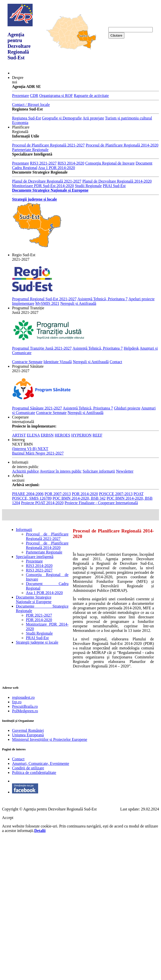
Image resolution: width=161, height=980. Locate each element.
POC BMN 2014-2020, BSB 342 (79, 498)
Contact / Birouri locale (31, 105)
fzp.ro (17, 702)
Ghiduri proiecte (127, 408)
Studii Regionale (88, 186)
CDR (34, 96)
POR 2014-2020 (85, 494)
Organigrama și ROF (56, 96)
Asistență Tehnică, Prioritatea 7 (102, 299)
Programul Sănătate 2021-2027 (37, 408)
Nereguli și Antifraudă (78, 303)
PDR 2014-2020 (39, 620)
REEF (97, 435)
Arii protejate (93, 118)
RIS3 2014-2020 (71, 163)
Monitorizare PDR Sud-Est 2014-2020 (43, 186)
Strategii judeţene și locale (37, 642)
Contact (116, 362)
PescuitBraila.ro (25, 706)
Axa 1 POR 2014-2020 (57, 168)
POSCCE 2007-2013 (116, 494)
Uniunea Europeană (28, 735)
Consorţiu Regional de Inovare (110, 163)
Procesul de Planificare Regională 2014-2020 (122, 145)
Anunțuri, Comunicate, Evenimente (41, 763)
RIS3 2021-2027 (43, 163)
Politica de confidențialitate (34, 773)
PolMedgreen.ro (25, 711)
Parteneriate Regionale (30, 150)
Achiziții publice (25, 471)
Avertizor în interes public (61, 471)
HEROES (62, 435)
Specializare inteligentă (35, 557)
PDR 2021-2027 (39, 615)
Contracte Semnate (27, 362)
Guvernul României (28, 730)
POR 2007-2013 (58, 494)
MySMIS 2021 (47, 303)
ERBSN (47, 435)
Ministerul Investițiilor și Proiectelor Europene (50, 739)
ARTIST (19, 435)
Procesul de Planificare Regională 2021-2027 (48, 145)
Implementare (23, 303)
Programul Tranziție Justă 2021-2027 (42, 348)
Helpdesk (131, 348)
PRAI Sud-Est (114, 186)
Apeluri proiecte (141, 299)
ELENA (33, 435)
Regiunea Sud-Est (26, 118)
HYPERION (81, 435)
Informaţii (24, 530)
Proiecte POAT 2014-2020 (42, 503)
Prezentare (21, 96)
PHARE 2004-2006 (28, 494)
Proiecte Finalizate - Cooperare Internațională (101, 503)
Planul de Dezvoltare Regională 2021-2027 (47, 181)
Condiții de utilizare (28, 768)
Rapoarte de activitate (91, 96)
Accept (8, 818)
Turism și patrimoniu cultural (129, 118)
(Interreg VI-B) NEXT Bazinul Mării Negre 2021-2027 (38, 451)
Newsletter (125, 471)
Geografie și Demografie (62, 118)
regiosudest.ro (23, 697)
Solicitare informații (99, 471)
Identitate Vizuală (58, 362)
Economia (20, 123)
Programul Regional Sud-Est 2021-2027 (44, 299)
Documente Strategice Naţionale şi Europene (34, 599)
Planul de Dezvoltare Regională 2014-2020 (117, 181)
